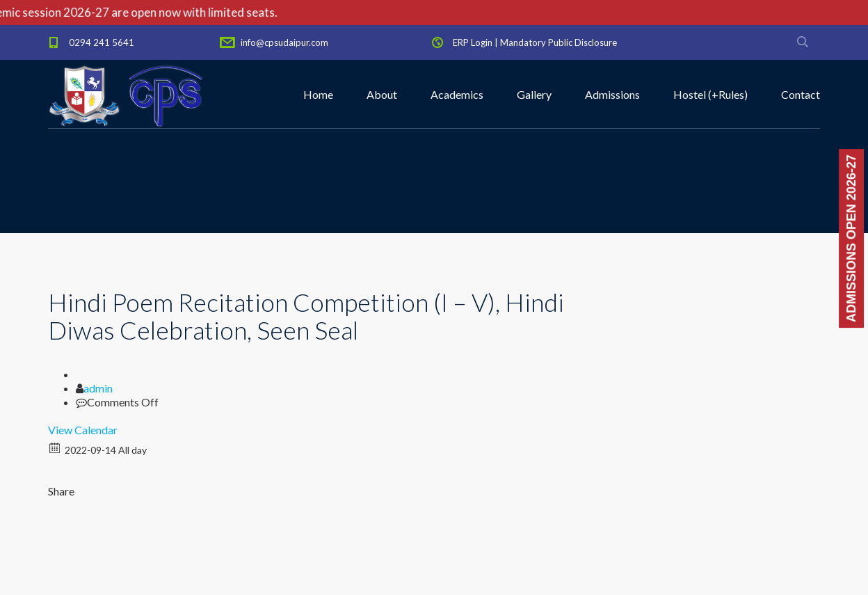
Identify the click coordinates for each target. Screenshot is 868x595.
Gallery (534, 94)
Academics (457, 94)
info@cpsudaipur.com (284, 42)
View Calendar (83, 430)
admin (98, 388)
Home (318, 94)
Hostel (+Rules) (710, 94)
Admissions (612, 94)
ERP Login (473, 42)
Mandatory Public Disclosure (558, 42)
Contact (801, 94)
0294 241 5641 (102, 42)
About (382, 94)
